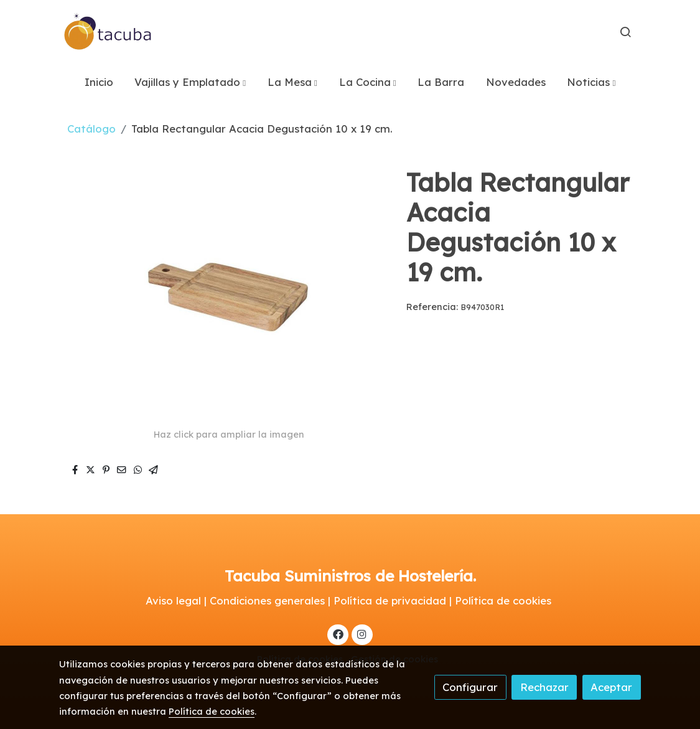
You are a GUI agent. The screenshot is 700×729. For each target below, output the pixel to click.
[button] (190, 82)
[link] (108, 32)
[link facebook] (338, 633)
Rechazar (544, 687)
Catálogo (91, 129)
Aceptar (611, 687)
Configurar (470, 687)
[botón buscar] (625, 32)
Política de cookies (212, 711)
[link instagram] (362, 633)
